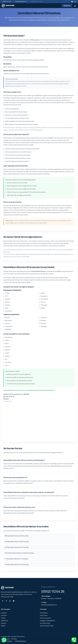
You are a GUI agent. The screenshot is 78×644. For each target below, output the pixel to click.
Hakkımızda (4, 621)
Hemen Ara (67, 6)
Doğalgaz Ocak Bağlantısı (47, 621)
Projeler (3, 618)
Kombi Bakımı (44, 613)
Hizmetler (4, 615)
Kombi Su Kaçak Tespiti (47, 626)
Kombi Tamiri (44, 615)
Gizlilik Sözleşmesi (20, 641)
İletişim (3, 626)
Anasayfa (4, 613)
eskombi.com (7, 401)
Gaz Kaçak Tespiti (45, 623)
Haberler (4, 623)
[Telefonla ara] (74, 640)
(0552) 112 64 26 (7, 1)
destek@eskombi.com (21, 1)
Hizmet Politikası (7, 641)
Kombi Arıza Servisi (46, 618)
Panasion (14, 639)
